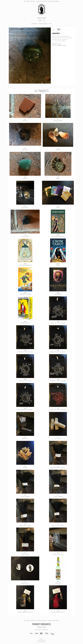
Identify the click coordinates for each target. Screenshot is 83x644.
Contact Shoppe (38, 630)
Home (25, 1)
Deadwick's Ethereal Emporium (53, 1)
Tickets (50, 24)
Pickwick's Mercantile (31, 1)
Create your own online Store (41, 642)
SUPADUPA (42, 641)
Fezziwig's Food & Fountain (41, 1)
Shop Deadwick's (34, 24)
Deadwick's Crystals (62, 45)
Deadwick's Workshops (43, 24)
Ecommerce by (41, 639)
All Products (54, 45)
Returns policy (45, 630)
